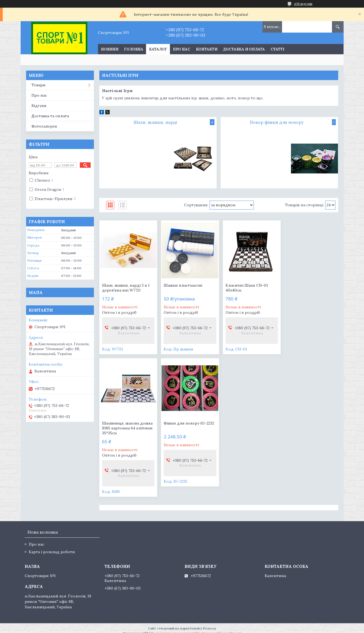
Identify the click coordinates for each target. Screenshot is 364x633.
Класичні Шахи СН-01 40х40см (245, 288)
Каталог (158, 49)
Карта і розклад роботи (52, 546)
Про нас (182, 49)
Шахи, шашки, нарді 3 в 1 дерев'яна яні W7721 (126, 288)
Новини (110, 49)
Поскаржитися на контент (172, 628)
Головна (134, 49)
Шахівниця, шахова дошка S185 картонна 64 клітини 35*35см (309, 290)
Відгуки (39, 106)
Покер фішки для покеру (277, 122)
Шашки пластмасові (182, 285)
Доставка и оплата (244, 49)
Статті (278, 49)
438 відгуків (303, 4)
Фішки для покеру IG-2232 (127, 428)
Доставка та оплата (50, 116)
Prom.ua (209, 623)
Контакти (207, 49)
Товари (39, 85)
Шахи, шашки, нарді (155, 122)
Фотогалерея (44, 126)
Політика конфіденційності (219, 628)
